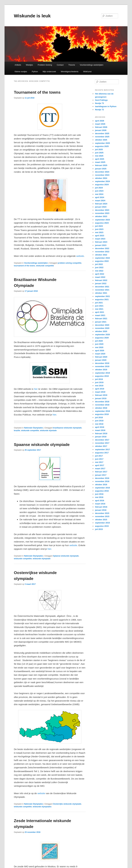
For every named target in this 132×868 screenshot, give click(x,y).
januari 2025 (101, 169)
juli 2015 (99, 529)
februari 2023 (101, 242)
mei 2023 (99, 232)
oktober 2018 (101, 408)
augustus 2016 (102, 491)
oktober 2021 (101, 293)
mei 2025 (99, 156)
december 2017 (102, 440)
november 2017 (102, 443)
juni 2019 (99, 382)
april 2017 (99, 465)
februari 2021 (101, 319)
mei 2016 (99, 497)
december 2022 (102, 248)
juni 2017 (99, 459)
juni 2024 (99, 191)
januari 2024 (101, 207)
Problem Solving (45, 65)
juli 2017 (99, 456)
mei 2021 (99, 309)
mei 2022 (99, 271)
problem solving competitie (70, 263)
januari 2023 (101, 245)
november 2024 (102, 175)
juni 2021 (99, 306)
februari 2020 (101, 357)
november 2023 (102, 213)
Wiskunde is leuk (32, 16)
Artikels (18, 65)
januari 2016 (101, 510)
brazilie (17, 431)
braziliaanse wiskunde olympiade (67, 428)
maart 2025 (100, 162)
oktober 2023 (101, 216)
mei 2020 (99, 347)
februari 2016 (101, 507)
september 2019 (102, 373)
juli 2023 (99, 226)
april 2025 (99, 159)
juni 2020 (99, 344)
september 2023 (102, 220)
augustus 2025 (102, 146)
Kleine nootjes (21, 72)
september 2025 (102, 143)
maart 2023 (100, 239)
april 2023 (99, 236)
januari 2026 (101, 130)
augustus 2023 (102, 223)
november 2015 (102, 516)
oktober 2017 (101, 446)
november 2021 (102, 290)
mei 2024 (99, 194)
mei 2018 (99, 424)
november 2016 (102, 481)
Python (35, 72)
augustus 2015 (102, 526)
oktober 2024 (101, 178)
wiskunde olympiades (42, 807)
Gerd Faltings (101, 100)
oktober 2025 (101, 140)
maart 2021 (100, 315)
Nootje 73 (99, 103)
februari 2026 (101, 127)
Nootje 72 (99, 110)
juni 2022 (99, 267)
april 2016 (99, 501)
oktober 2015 (101, 520)
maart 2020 (100, 354)
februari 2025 (101, 165)
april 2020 (99, 351)
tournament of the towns (24, 266)
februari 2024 (101, 204)
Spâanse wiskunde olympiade (66, 556)
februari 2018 (101, 433)
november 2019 (102, 366)
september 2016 (102, 488)
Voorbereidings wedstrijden (91, 65)
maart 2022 (100, 277)
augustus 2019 (102, 376)
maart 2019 (100, 392)
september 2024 (102, 181)
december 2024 (102, 172)
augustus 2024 (102, 185)
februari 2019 (101, 395)
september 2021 (102, 296)
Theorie (72, 65)
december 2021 (102, 287)
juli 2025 (99, 149)
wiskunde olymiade (48, 431)
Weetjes (29, 65)
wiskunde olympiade (42, 559)
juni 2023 (99, 229)
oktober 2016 (101, 485)
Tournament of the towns (37, 92)
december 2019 (102, 363)
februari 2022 (101, 280)
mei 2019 (99, 386)
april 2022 (99, 274)
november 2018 (102, 405)
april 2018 (99, 427)
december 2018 (102, 402)
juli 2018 (99, 417)
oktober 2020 (101, 331)
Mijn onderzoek (49, 72)
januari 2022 (101, 283)
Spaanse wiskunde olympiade (42, 445)
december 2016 (102, 478)
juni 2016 (99, 494)
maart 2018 (100, 430)
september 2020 (102, 335)
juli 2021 (99, 303)
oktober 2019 (101, 370)
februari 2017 (101, 472)
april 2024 (99, 197)
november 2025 (102, 137)
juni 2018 (99, 421)
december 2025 (102, 133)
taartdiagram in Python (106, 106)
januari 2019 (101, 398)
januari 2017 (101, 475)
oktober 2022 (101, 255)
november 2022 (102, 252)
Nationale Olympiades (33, 428)
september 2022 (102, 258)
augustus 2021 (102, 299)
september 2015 (102, 523)
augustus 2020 (102, 338)
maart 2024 (100, 201)
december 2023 (102, 210)
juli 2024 (99, 188)
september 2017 (102, 449)
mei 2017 (99, 462)
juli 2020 (99, 341)
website (80, 256)
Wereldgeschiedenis (70, 72)
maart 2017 (100, 469)
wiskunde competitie (45, 266)
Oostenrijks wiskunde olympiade (67, 804)
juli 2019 (99, 379)
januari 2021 (101, 322)
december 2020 (102, 325)
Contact (60, 65)
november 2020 (102, 328)
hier (35, 389)
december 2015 (102, 513)
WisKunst (87, 72)
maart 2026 (100, 124)
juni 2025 (99, 153)
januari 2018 (101, 437)
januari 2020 (101, 360)
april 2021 (99, 312)
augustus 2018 (102, 414)
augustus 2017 (102, 453)
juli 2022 (99, 264)
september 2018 (102, 411)
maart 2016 (100, 504)
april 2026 (99, 121)
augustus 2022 (102, 261)
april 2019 (99, 389)
